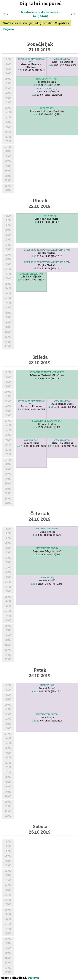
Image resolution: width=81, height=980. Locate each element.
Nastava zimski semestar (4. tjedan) (40, 14)
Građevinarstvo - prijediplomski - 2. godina (36, 23)
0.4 (35, 114)
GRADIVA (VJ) (31, 440)
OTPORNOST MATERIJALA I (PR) (47, 372)
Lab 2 (19, 446)
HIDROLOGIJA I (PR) (47, 79)
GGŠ (34, 256)
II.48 (21, 280)
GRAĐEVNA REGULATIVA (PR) (47, 421)
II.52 (51, 65)
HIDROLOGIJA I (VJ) (47, 88)
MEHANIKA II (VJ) (62, 59)
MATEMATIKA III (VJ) (47, 529)
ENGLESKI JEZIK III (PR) (31, 274)
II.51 (20, 70)
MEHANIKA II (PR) (47, 216)
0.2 (35, 85)
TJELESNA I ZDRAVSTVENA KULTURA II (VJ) (47, 250)
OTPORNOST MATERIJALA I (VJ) (31, 60)
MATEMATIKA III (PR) (47, 548)
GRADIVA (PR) (47, 108)
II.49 (35, 535)
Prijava (8, 29)
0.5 (35, 427)
